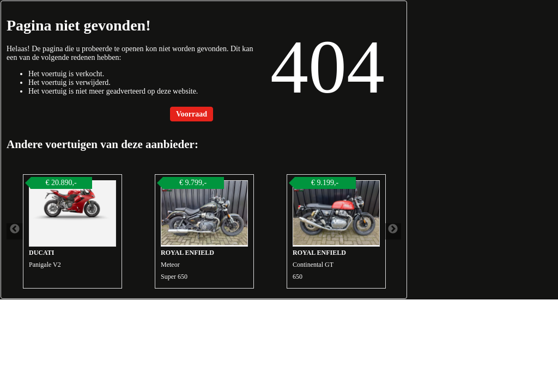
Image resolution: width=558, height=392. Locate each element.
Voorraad (192, 114)
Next (393, 231)
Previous (15, 231)
